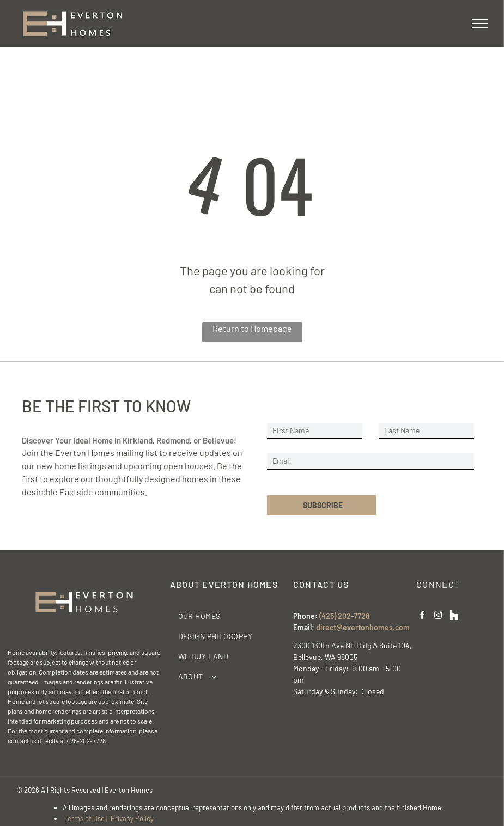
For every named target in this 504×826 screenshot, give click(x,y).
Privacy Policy (132, 818)
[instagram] (438, 617)
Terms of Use (84, 818)
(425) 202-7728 (344, 616)
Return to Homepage (252, 328)
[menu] (480, 23)
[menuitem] (228, 616)
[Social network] (454, 617)
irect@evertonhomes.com (365, 627)
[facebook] (422, 617)
